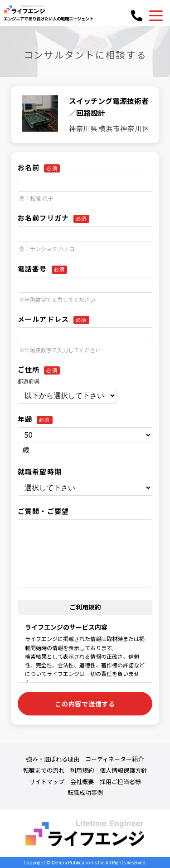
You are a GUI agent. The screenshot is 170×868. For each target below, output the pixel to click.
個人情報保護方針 (123, 770)
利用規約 (82, 770)
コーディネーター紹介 (114, 759)
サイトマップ (47, 782)
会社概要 (82, 782)
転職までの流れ (44, 770)
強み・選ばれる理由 (53, 759)
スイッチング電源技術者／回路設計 (109, 107)
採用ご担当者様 (120, 782)
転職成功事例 (85, 793)
